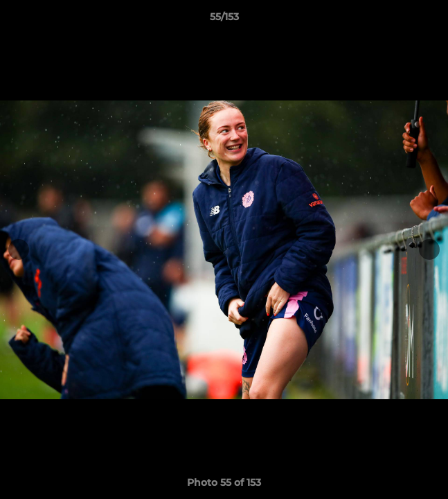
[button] (431, 20)
